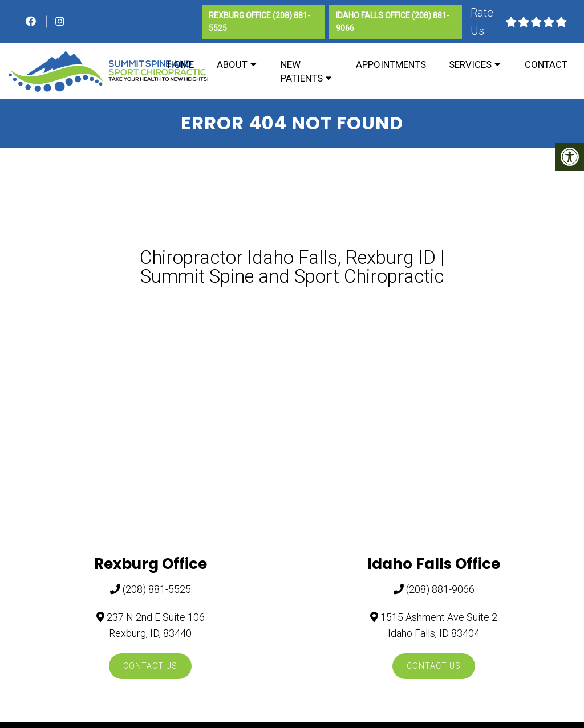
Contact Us (150, 666)
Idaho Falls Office (374, 15)
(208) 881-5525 (157, 589)
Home (181, 64)
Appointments (391, 64)
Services (470, 64)
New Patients (302, 71)
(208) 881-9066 (440, 589)
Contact (546, 64)
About (232, 64)
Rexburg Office (241, 15)
